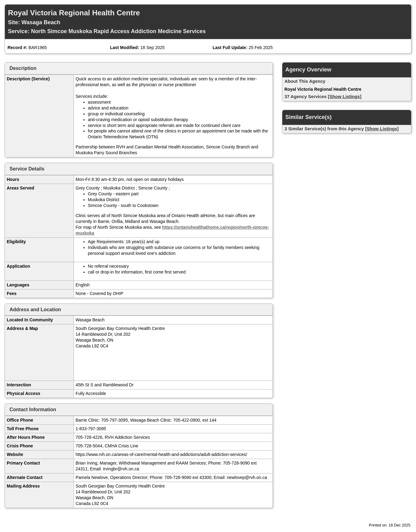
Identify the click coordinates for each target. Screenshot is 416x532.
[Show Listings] (345, 97)
